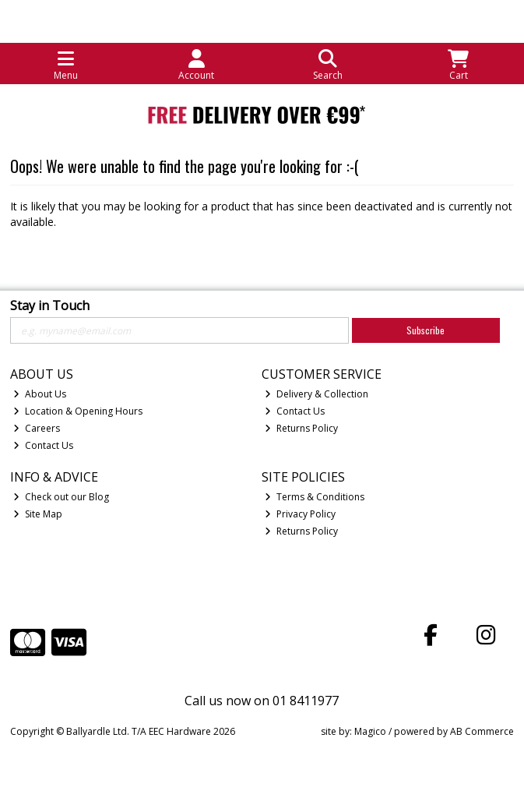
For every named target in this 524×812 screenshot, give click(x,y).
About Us (40, 394)
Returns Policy (301, 428)
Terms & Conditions (315, 497)
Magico (370, 731)
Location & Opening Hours (78, 411)
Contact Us (43, 445)
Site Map (38, 514)
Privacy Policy (300, 514)
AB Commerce (482, 731)
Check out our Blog (61, 497)
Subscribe (426, 330)
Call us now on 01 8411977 (262, 701)
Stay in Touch (50, 306)
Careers (37, 428)
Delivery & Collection (317, 394)
